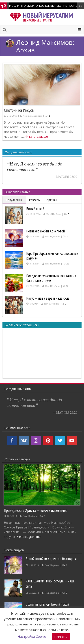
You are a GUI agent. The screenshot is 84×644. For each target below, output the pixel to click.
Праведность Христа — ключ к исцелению (36, 510)
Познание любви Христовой (46, 231)
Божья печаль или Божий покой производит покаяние (47, 607)
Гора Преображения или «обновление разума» (52, 256)
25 (68, 264)
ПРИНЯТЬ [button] (61, 637)
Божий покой (35, 209)
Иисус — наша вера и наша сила (48, 298)
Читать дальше (36, 136)
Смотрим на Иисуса (19, 110)
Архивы (52, 200)
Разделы (35, 200)
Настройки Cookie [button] (32, 636)
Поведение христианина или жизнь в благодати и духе (52, 278)
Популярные (14, 200)
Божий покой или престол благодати (51, 559)
